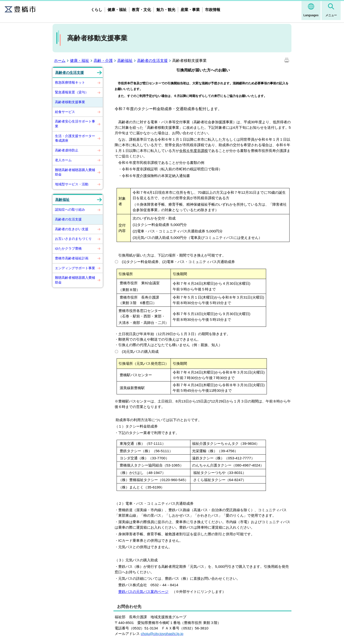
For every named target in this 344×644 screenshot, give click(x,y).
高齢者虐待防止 (67, 150)
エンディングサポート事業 (75, 268)
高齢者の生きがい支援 (72, 229)
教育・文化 (141, 10)
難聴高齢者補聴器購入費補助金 (75, 172)
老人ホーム (63, 160)
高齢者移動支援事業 (70, 102)
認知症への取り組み (70, 209)
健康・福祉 (117, 10)
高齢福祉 (125, 61)
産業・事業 (190, 10)
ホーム (60, 61)
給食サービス (65, 112)
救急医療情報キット (70, 82)
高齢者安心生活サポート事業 (75, 124)
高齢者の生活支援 (152, 61)
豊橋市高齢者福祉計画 (72, 258)
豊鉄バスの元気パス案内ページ (143, 592)
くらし (97, 10)
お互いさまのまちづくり (73, 239)
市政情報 (213, 10)
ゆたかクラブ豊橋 (68, 248)
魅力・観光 (166, 10)
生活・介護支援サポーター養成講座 (75, 138)
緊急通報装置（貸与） (72, 92)
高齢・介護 (103, 61)
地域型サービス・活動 (72, 184)
